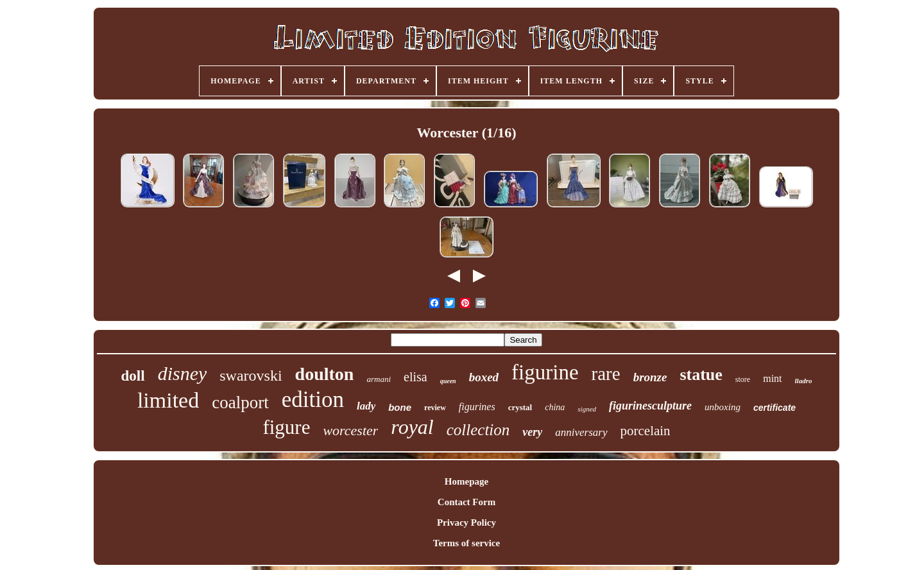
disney (183, 373)
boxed (484, 377)
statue (701, 375)
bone (400, 407)
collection (478, 430)
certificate (774, 408)
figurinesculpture (650, 406)
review (435, 408)
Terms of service (466, 543)
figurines (477, 407)
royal (412, 427)
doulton (325, 374)
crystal (520, 407)
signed (587, 409)
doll (133, 376)
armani (379, 379)
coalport (240, 402)
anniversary (581, 432)
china (555, 407)
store (743, 379)
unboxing (723, 407)
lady (366, 406)
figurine (545, 372)
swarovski (251, 376)
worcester (350, 430)
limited (168, 400)
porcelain (646, 431)
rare (606, 374)
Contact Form (466, 502)
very (532, 432)
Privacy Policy (466, 522)
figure (286, 427)
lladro (804, 381)
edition (313, 400)
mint (772, 378)
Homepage (466, 481)
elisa (415, 377)
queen (448, 381)
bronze (650, 377)
